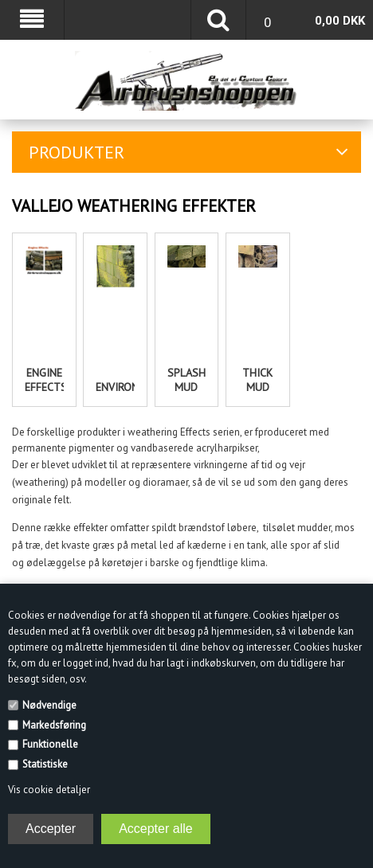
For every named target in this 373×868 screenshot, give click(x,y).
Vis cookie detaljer (49, 790)
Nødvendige (49, 705)
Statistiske (45, 764)
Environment (115, 387)
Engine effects (44, 380)
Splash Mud (186, 380)
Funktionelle (50, 744)
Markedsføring (54, 725)
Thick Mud (257, 380)
